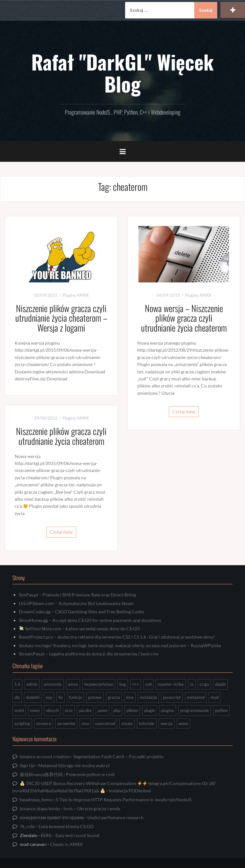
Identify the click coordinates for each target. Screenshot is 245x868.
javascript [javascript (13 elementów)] (172, 697)
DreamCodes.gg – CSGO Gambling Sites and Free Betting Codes (82, 612)
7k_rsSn (27, 826)
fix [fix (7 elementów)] (61, 697)
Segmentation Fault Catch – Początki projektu (119, 756)
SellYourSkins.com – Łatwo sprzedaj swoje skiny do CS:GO (79, 629)
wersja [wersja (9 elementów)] (167, 723)
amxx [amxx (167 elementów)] (73, 684)
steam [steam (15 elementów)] (127, 723)
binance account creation (45, 756)
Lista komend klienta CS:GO (66, 826)
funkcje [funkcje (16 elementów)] (75, 697)
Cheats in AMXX (66, 844)
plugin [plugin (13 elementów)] (150, 710)
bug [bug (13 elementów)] (123, 684)
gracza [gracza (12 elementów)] (114, 697)
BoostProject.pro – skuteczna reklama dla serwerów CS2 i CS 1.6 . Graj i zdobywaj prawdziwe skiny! (117, 637)
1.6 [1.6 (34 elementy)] (17, 684)
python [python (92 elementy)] (221, 710)
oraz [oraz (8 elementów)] (69, 710)
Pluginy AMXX (76, 295)
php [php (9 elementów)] (117, 710)
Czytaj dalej (184, 412)
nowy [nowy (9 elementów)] (35, 710)
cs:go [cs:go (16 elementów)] (204, 684)
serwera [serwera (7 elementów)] (44, 723)
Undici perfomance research (115, 817)
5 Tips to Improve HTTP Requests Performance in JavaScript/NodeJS (124, 800)
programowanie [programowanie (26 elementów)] (195, 710)
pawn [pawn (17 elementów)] (103, 710)
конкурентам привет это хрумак (52, 817)
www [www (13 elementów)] (183, 723)
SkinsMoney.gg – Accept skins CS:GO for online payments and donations (90, 620)
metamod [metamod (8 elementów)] (196, 697)
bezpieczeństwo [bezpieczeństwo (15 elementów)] (99, 684)
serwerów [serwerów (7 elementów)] (66, 723)
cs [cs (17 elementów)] (192, 684)
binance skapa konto (40, 808)
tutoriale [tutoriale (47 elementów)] (147, 723)
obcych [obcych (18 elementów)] (52, 710)
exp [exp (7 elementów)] (49, 697)
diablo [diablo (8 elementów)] (220, 684)
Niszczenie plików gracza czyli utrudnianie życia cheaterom (61, 436)
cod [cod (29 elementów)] (148, 684)
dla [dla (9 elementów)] (17, 697)
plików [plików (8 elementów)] (132, 710)
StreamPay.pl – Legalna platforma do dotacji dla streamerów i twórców (89, 654)
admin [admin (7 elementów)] (32, 684)
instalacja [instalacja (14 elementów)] (148, 697)
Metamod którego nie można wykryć (74, 765)
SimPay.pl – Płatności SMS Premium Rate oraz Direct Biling (77, 595)
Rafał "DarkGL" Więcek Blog (122, 72)
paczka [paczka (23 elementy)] (85, 710)
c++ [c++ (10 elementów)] (136, 684)
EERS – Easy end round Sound (70, 835)
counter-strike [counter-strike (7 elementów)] (171, 684)
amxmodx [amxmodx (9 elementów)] (53, 684)
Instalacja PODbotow (130, 791)
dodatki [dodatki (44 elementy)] (33, 697)
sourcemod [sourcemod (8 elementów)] (105, 723)
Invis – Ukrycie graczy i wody (92, 808)
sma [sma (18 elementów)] (85, 723)
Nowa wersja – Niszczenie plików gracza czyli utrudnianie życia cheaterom (184, 318)
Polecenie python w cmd (90, 774)
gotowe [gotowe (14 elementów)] (95, 697)
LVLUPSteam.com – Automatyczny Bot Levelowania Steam (76, 603)
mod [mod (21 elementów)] (215, 697)
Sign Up (27, 765)
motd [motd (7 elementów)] (19, 710)
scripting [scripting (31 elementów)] (22, 723)
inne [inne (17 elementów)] (130, 697)
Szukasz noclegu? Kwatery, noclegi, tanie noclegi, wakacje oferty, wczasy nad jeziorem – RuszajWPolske (120, 645)
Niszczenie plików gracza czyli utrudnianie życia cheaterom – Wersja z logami (61, 318)
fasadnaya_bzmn (36, 800)
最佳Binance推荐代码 (41, 774)
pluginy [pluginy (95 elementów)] (168, 710)
